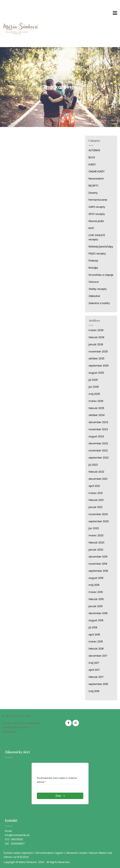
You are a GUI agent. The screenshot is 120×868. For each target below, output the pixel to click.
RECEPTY (93, 186)
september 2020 (99, 521)
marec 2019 (96, 592)
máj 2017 (94, 663)
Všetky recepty (98, 289)
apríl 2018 (94, 635)
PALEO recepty (97, 254)
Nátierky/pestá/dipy (101, 247)
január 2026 (96, 344)
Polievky (93, 261)
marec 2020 (96, 535)
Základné (94, 296)
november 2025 (98, 352)
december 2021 (98, 479)
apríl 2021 (94, 486)
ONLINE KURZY (97, 172)
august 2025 (96, 373)
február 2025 (96, 408)
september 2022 (99, 458)
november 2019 (98, 564)
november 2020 (98, 514)
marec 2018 (96, 642)
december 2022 (98, 443)
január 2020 (96, 550)
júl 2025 (93, 380)
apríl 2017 (94, 670)
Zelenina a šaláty (99, 303)
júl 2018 (93, 627)
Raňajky (93, 268)
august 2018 (96, 620)
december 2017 (98, 656)
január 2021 (95, 507)
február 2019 (96, 599)
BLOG (92, 157)
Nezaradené (96, 179)
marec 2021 (96, 493)
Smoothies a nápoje (101, 275)
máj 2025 (94, 394)
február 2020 (96, 543)
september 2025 (99, 366)
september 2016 (98, 684)
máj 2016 (94, 691)
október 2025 (96, 359)
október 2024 (97, 415)
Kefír (91, 228)
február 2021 (96, 500)
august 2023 (96, 436)
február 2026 (96, 337)
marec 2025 (96, 401)
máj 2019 (94, 585)
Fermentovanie (98, 200)
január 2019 (96, 606)
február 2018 (96, 649)
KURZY (92, 165)
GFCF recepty (97, 214)
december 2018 (98, 613)
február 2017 (96, 677)
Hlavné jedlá (96, 221)
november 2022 (98, 451)
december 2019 (98, 557)
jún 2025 (94, 387)
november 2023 (98, 429)
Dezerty (93, 193)
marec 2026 (96, 330)
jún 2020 (94, 528)
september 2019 (98, 571)
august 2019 (96, 578)
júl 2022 (93, 465)
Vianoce (94, 282)
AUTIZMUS (94, 150)
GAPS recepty (97, 207)
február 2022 (96, 472)
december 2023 (98, 422)
